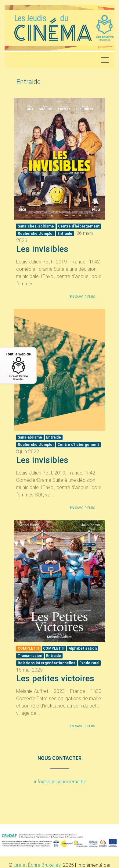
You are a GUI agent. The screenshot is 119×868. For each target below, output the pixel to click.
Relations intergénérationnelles (47, 663)
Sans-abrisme (30, 437)
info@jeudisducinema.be (60, 782)
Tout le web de (18, 366)
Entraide (65, 233)
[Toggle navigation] (105, 60)
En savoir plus (82, 297)
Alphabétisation (83, 648)
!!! (54, 648)
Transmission (30, 656)
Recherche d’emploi (36, 233)
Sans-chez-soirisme (36, 226)
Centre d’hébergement (79, 226)
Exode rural (89, 663)
